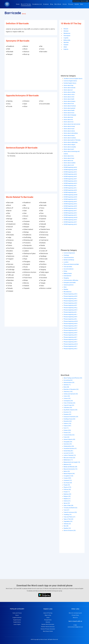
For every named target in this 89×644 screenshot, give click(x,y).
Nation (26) (67, 471)
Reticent (66, 29)
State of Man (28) (68, 505)
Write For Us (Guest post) (75, 613)
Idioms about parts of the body (72, 140)
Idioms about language (70, 115)
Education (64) (68, 421)
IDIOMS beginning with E (70, 176)
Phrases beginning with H (70, 310)
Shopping (66, 278)
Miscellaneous (68, 292)
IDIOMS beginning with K (70, 190)
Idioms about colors (69, 94)
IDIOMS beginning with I (70, 186)
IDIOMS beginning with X (70, 220)
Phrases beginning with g (70, 308)
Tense (48, 618)
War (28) (66, 526)
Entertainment (67, 276)
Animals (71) (67, 385)
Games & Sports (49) (69, 439)
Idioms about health (69, 110)
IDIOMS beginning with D (70, 174)
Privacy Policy (75, 615)
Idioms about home (69, 113)
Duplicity (66, 49)
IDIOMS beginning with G (70, 181)
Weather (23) (67, 528)
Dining (65, 271)
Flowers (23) (67, 433)
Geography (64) (68, 442)
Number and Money (69, 260)
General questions (69, 285)
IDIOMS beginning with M (70, 195)
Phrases (71, 4)
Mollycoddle (67, 40)
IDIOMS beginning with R (70, 206)
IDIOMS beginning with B (70, 170)
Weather (66, 289)
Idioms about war (68, 161)
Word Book (58, 4)
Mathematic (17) (68, 460)
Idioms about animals (70, 88)
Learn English (17, 624)
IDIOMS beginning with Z (70, 224)
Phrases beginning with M (71, 321)
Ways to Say (48, 615)
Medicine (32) (67, 464)
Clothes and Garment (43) (71, 394)
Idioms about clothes (69, 92)
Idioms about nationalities (71, 133)
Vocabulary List (37, 4)
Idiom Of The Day (48, 613)
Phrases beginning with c (70, 299)
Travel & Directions (69, 258)
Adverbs (48, 622)
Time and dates (68, 267)
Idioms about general (69, 108)
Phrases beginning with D (70, 301)
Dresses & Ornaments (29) (71, 417)
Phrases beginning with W (71, 344)
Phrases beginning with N (70, 324)
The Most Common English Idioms (73, 79)
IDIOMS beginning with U (70, 213)
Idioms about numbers (70, 138)
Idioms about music (69, 129)
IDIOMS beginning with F (70, 179)
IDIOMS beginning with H (70, 183)
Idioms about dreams (69, 101)
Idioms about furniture (70, 106)
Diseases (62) (67, 414)
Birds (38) (66, 387)
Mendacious (67, 33)
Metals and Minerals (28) (70, 467)
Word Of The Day (26, 4)
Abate (65, 47)
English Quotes (17, 620)
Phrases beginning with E (70, 303)
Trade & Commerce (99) (70, 512)
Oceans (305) (67, 478)
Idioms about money (69, 126)
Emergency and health (70, 283)
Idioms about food (69, 104)
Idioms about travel (69, 158)
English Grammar (17, 618)
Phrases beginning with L (70, 319)
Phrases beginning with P (70, 328)
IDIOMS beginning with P (70, 202)
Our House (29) (68, 483)
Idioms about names (69, 131)
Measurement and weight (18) (72, 462)
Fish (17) (66, 428)
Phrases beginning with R (70, 333)
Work (65, 287)
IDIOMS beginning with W (70, 217)
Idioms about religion (69, 145)
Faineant (66, 45)
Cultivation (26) (68, 407)
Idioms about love (68, 122)
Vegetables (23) (68, 521)
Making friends (68, 273)
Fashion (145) (67, 423)
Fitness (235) (67, 430)
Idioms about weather (70, 163)
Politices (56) (67, 489)
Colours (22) (67, 398)
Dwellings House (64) (69, 419)
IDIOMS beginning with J (70, 188)
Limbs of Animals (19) (70, 455)
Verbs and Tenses (17, 613)
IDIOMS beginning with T (70, 211)
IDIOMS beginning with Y (70, 222)
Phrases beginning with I (70, 312)
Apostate (66, 42)
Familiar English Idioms (70, 83)
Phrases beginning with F (70, 305)
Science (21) (67, 501)
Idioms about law (68, 117)
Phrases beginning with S (70, 335)
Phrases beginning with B (70, 296)
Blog (52, 4)
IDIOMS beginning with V (70, 215)
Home (18, 4)
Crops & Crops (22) (69, 405)
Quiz (82, 4)
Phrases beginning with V (70, 342)
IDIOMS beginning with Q (70, 204)
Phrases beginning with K (70, 317)
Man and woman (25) (69, 458)
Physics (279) (67, 487)
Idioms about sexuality (70, 147)
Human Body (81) (68, 451)
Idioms (65, 4)
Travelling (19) (68, 515)
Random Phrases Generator (48, 629)
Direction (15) (67, 412)
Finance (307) (67, 426)
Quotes (77, 4)
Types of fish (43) (68, 519)
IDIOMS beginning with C (70, 172)
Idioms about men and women (72, 124)
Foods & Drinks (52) (69, 435)
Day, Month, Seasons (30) (70, 410)
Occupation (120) (68, 476)
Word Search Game (48, 631)
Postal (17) (67, 492)
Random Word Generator (48, 624)
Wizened (66, 31)
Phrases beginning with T (70, 337)
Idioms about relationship (71, 142)
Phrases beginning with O (70, 326)
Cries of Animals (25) (69, 403)
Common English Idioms (70, 81)
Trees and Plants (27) (69, 517)
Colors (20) (67, 396)
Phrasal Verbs (48, 620)
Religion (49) (67, 496)
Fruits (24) (66, 437)
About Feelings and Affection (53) (73, 378)
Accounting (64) (68, 380)
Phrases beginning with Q (70, 330)
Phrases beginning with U (70, 339)
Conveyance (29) (68, 401)
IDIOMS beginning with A (70, 167)
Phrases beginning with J (70, 314)
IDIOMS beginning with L (70, 192)
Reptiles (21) (67, 499)
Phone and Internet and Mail (71, 264)
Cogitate (66, 38)
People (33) (67, 485)
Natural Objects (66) (69, 474)
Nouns (17, 615)
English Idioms (17, 622)
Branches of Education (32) (71, 389)
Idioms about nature (69, 135)
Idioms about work (69, 165)
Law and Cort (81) (69, 453)
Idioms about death (69, 99)
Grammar (46, 4)
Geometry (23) (68, 444)
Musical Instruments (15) (70, 469)
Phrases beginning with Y (70, 346)
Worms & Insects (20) (70, 530)
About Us (75, 618)
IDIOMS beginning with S (70, 208)
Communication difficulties (71, 280)
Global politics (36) (69, 446)
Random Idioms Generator (48, 627)
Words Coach (44, 639)
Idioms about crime (69, 97)
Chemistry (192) (68, 392)
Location (66, 262)
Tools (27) (66, 510)
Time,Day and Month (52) (70, 508)
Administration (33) (69, 382)
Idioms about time (69, 156)
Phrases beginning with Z (70, 349)
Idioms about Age (68, 85)
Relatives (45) (67, 494)
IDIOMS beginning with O (70, 199)
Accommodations (69, 269)
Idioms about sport (69, 149)
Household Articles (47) (70, 448)
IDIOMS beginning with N (70, 197)
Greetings (66, 255)
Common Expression (69, 253)
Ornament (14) (68, 480)
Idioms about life (68, 120)
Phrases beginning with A (70, 294)
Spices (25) (67, 503)
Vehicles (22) (67, 524)
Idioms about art (68, 90)
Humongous (67, 36)
